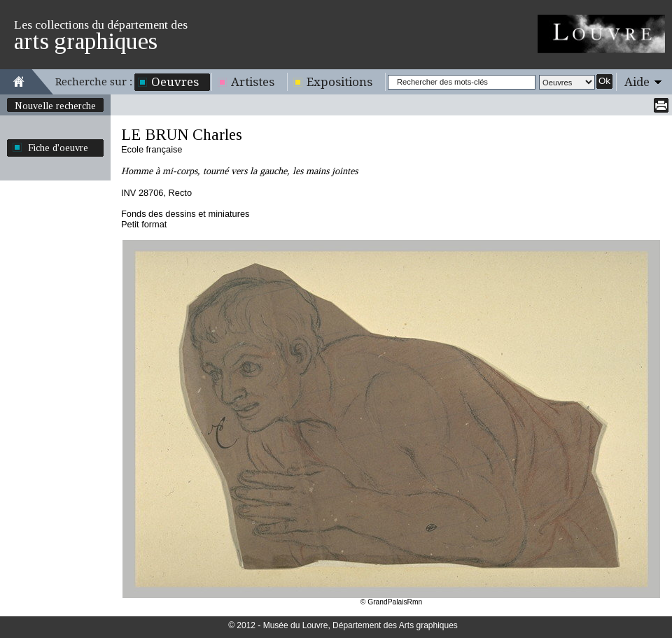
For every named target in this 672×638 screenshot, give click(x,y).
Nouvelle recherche (55, 106)
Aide (637, 82)
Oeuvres (175, 82)
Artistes (253, 82)
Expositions (339, 82)
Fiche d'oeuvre (58, 148)
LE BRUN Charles (182, 135)
